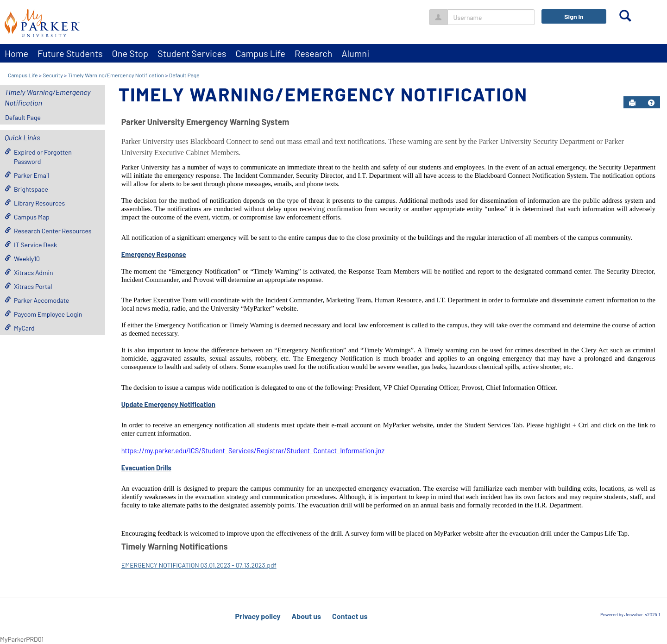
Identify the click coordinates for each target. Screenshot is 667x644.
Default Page (184, 75)
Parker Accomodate (37, 300)
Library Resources (35, 203)
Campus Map (27, 217)
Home (16, 53)
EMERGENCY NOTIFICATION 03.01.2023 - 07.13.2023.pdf (199, 565)
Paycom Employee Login (43, 314)
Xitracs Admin (29, 272)
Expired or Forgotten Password (38, 157)
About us (306, 616)
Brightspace (26, 189)
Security (53, 75)
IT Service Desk (31, 245)
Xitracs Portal (28, 286)
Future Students (70, 53)
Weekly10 (22, 259)
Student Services (192, 53)
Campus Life (261, 53)
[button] (651, 103)
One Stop (130, 53)
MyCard (20, 328)
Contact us (350, 616)
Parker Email (27, 175)
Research (313, 53)
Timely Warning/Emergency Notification (116, 75)
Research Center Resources (48, 231)
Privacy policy (258, 616)
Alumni (355, 53)
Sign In (574, 16)
